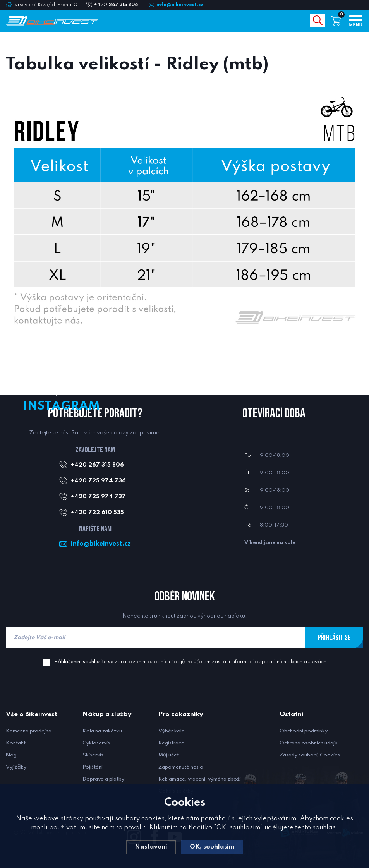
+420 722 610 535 (97, 513)
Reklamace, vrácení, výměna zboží (200, 779)
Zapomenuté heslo (181, 767)
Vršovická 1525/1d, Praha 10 (46, 5)
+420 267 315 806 (97, 465)
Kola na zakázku (102, 731)
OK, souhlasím (212, 847)
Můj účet (169, 755)
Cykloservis (96, 743)
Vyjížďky (16, 767)
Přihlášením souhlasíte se (190, 662)
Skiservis (93, 755)
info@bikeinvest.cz (180, 5)
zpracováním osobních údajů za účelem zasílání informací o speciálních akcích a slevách (221, 662)
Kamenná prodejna (29, 731)
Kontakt (16, 743)
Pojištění (93, 767)
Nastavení (150, 847)
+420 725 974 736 (98, 481)
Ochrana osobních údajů (309, 743)
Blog (11, 755)
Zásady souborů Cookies (310, 755)
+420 (119, 5)
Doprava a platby (103, 779)
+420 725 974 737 (98, 497)
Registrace (171, 743)
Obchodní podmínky (304, 731)
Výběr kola (172, 731)
